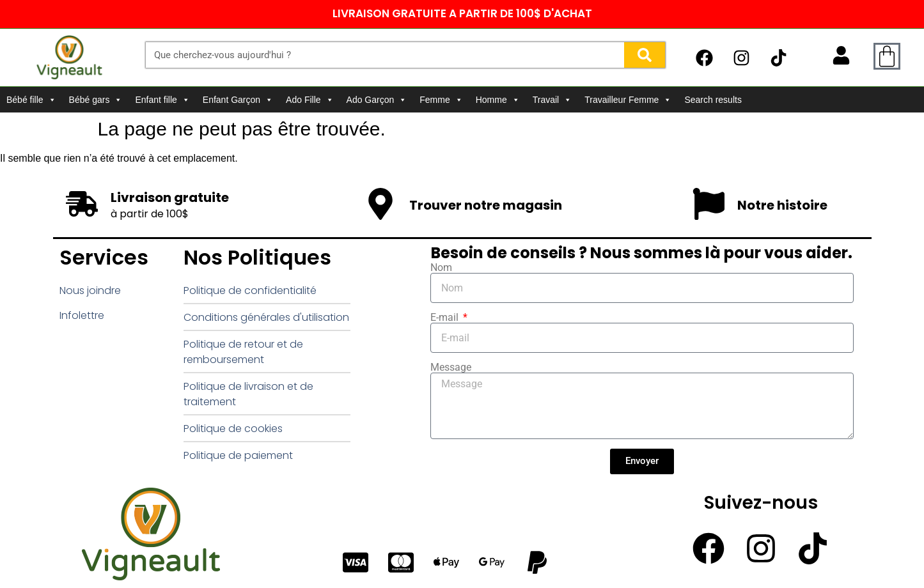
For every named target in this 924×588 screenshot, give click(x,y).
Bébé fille (31, 100)
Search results (713, 100)
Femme (441, 100)
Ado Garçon (377, 100)
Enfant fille (162, 100)
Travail (552, 100)
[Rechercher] (645, 55)
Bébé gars (96, 100)
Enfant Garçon (238, 100)
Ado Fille (309, 100)
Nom (441, 268)
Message (451, 367)
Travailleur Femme (628, 100)
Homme (498, 100)
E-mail (446, 318)
